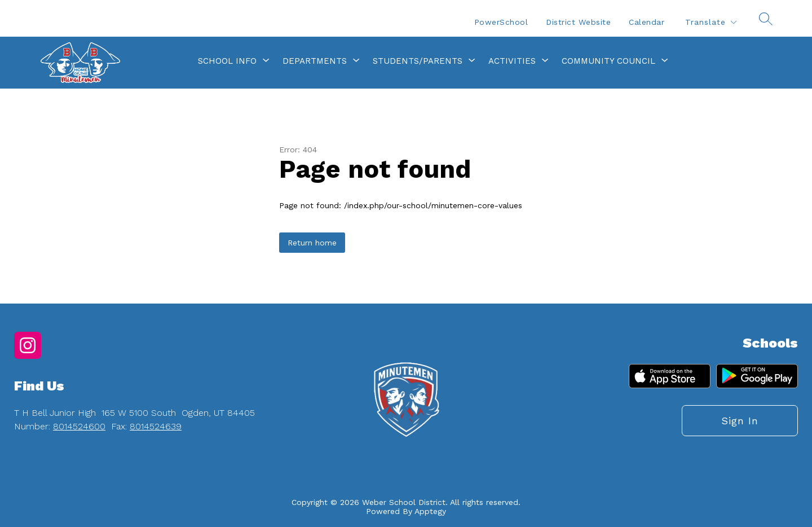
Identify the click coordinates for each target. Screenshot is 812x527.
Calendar (646, 22)
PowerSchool (501, 22)
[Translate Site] (710, 22)
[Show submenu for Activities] (512, 61)
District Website (578, 22)
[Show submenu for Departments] (315, 61)
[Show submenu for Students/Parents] (418, 61)
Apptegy (430, 511)
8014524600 (79, 426)
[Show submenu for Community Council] (608, 61)
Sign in (740, 421)
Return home (312, 243)
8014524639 (156, 426)
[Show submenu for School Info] (227, 61)
